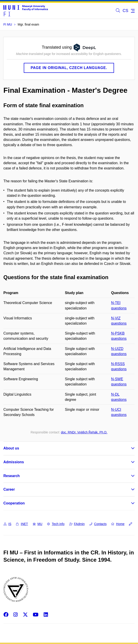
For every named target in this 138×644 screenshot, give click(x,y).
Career (9, 489)
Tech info (56, 524)
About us (11, 448)
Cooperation (14, 503)
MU (38, 524)
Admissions (14, 462)
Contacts (98, 524)
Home (118, 524)
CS (125, 11)
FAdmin (77, 524)
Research (12, 476)
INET (22, 524)
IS (7, 524)
